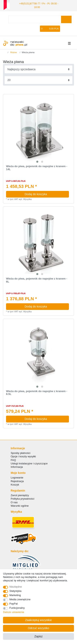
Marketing (15, 595)
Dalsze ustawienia (14, 612)
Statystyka (16, 591)
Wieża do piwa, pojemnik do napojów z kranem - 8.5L (37, 393)
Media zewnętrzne (20, 599)
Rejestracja (17, 481)
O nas (14, 502)
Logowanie (17, 478)
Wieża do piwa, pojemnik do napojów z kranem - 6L (37, 280)
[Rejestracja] (31, 29)
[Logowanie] (24, 29)
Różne (13, 52)
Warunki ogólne (20, 506)
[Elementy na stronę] (39, 80)
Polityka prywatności (22, 499)
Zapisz (38, 636)
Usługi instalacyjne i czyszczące (29, 463)
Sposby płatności (21, 453)
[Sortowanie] (39, 69)
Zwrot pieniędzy (20, 495)
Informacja (17, 467)
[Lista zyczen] (37, 29)
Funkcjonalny (17, 608)
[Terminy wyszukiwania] (35, 19)
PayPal (14, 604)
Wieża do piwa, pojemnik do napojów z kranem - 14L (37, 168)
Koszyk (15, 485)
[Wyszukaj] (66, 19)
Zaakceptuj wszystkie (38, 620)
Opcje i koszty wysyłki (23, 456)
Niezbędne (16, 587)
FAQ (13, 460)
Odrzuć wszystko (38, 628)
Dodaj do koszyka (45, 194)
